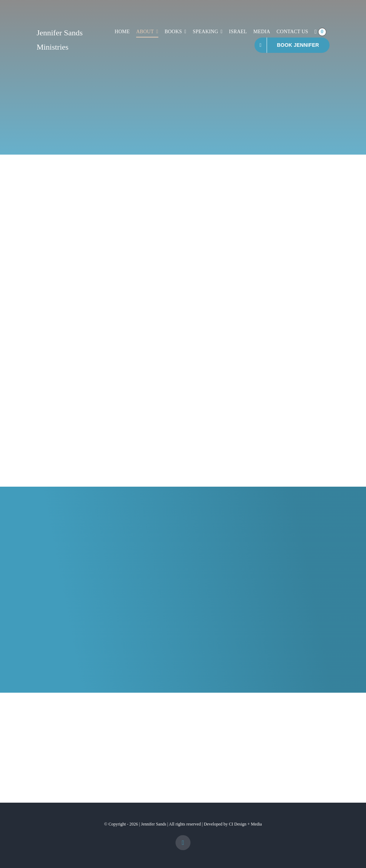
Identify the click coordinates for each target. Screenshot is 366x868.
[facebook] (183, 843)
